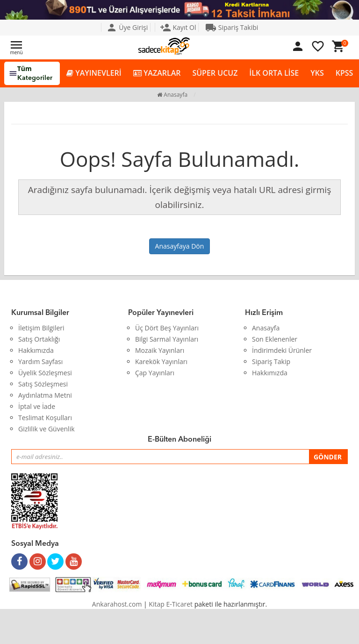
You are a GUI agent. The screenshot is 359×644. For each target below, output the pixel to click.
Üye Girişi (127, 27)
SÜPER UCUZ (215, 73)
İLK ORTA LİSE (274, 73)
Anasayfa (172, 95)
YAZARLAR (157, 73)
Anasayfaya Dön (180, 246)
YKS (317, 73)
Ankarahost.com (117, 604)
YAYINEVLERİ (94, 73)
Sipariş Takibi (232, 27)
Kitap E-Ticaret (171, 604)
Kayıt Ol (178, 27)
